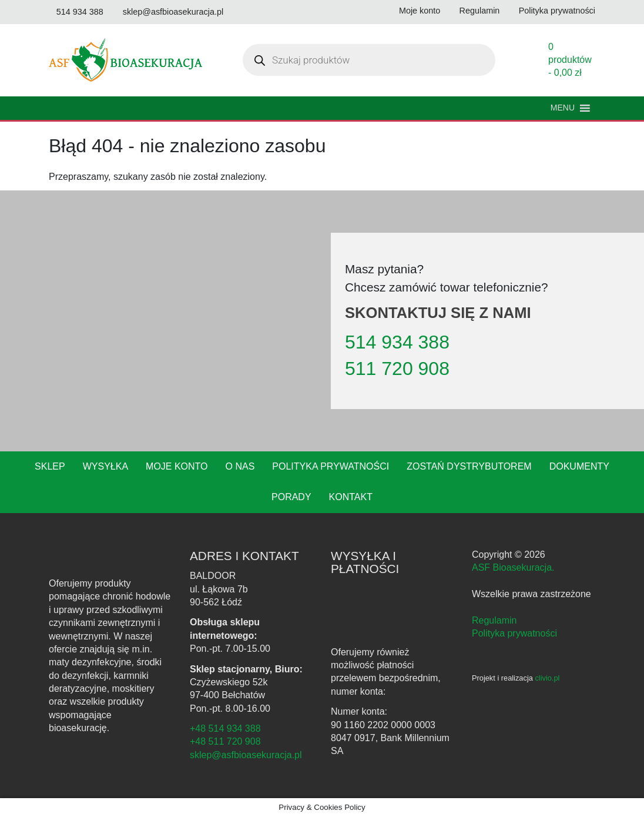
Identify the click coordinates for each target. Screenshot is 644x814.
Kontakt (322, 513)
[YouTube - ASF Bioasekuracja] (514, 671)
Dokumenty (543, 483)
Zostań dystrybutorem (437, 483)
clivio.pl (552, 694)
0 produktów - (570, 76)
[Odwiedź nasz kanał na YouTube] (56, 28)
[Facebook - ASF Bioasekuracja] (478, 671)
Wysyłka (83, 483)
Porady (610, 483)
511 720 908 (393, 384)
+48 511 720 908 (223, 758)
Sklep (29, 483)
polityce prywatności (576, 776)
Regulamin (493, 636)
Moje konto (153, 483)
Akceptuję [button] (322, 795)
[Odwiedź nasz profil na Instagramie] (272, 12)
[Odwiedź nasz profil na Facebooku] (248, 12)
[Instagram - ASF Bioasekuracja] (495, 671)
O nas (215, 483)
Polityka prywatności (303, 483)
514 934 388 (394, 358)
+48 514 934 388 (223, 745)
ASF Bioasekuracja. (511, 584)
